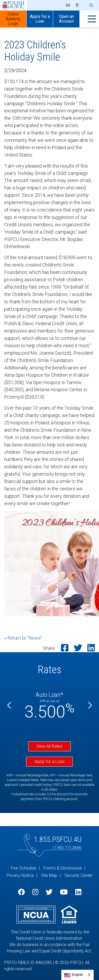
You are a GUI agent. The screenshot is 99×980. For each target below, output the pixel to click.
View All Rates (49, 746)
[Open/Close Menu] (92, 19)
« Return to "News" (23, 638)
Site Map (49, 875)
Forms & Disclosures (63, 868)
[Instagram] (35, 892)
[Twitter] (49, 892)
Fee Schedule (24, 868)
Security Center (79, 875)
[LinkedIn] (78, 892)
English (77, 975)
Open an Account (66, 19)
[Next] (89, 705)
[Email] (68, 5)
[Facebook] (21, 892)
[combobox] (77, 975)
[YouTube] (64, 892)
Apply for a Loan (49, 762)
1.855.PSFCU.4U (58, 839)
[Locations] (77, 5)
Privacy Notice (20, 875)
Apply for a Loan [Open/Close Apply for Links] (40, 19)
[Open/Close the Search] (91, 5)
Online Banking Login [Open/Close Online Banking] (13, 19)
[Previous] (10, 705)
